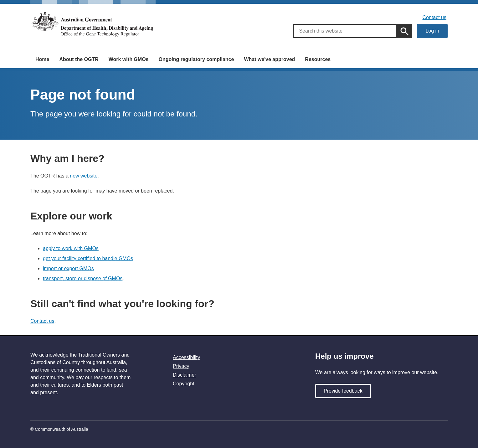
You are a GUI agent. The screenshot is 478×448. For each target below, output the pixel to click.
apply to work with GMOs (71, 248)
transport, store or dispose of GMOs (83, 278)
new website (84, 176)
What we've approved (269, 59)
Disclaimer (185, 375)
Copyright (183, 384)
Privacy (181, 366)
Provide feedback (343, 391)
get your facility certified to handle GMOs (88, 258)
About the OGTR (79, 59)
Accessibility (186, 357)
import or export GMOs (68, 268)
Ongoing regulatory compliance (196, 59)
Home (42, 59)
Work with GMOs (129, 59)
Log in (432, 31)
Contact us (434, 17)
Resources (318, 59)
